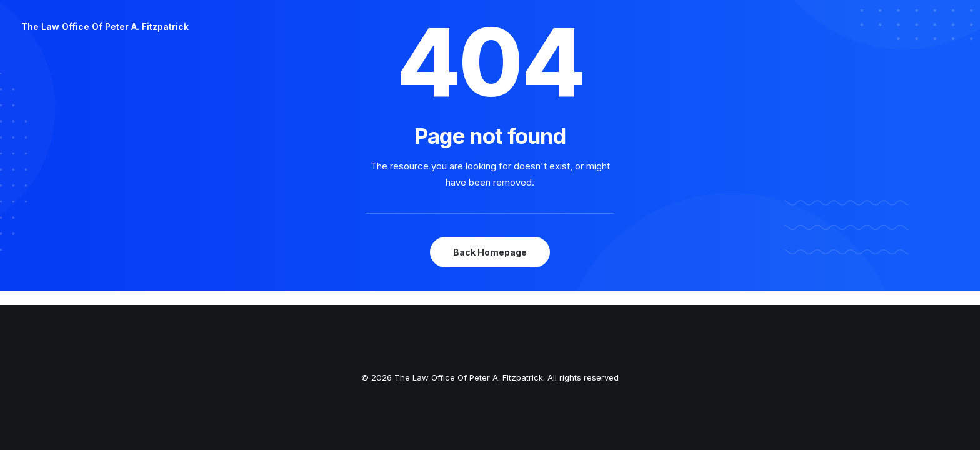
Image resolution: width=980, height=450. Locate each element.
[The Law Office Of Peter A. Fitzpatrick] (105, 27)
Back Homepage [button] (490, 252)
